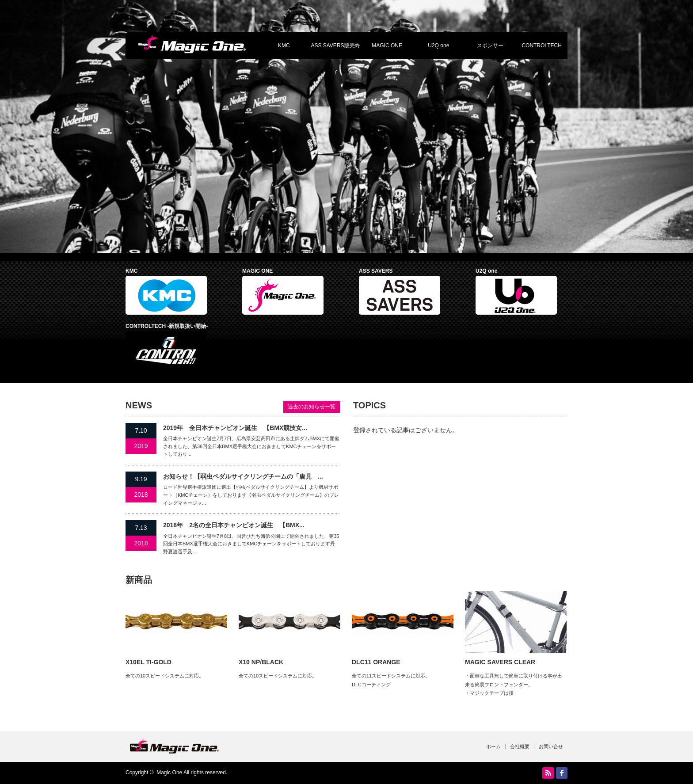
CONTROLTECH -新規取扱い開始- (167, 326)
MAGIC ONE (387, 46)
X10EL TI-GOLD (148, 662)
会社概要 (520, 746)
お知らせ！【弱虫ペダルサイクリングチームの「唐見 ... (243, 476)
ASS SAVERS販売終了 (335, 51)
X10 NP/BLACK (261, 662)
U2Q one (438, 46)
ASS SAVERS (376, 271)
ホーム (493, 746)
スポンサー (490, 46)
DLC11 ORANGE (376, 662)
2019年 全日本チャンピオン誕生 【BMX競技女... (235, 428)
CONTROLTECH (541, 46)
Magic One (169, 773)
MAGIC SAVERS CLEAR (500, 662)
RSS (548, 773)
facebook (562, 773)
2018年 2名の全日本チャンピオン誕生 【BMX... (234, 525)
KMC (284, 46)
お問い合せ (551, 746)
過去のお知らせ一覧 (312, 407)
